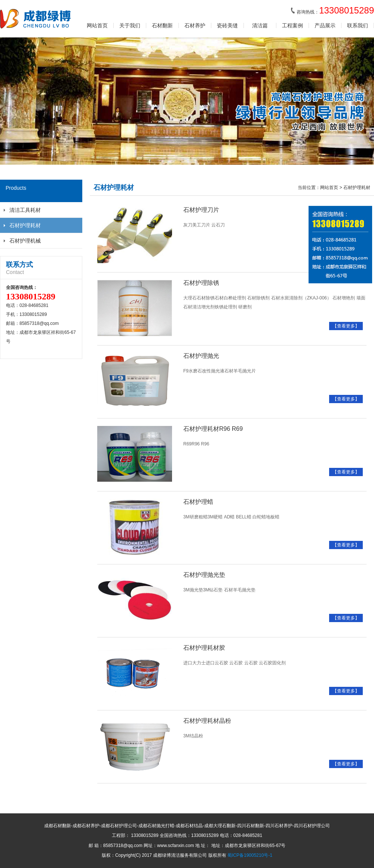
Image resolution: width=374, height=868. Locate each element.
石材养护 (195, 25)
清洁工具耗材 (25, 210)
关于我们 (130, 25)
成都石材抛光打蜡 (156, 826)
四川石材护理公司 (312, 826)
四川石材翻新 (251, 826)
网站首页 (97, 25)
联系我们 (358, 25)
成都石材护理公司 (119, 826)
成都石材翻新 (58, 826)
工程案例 (292, 25)
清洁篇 (260, 25)
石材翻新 (162, 25)
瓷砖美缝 (227, 25)
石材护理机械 (25, 241)
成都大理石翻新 (220, 826)
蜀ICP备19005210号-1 (250, 855)
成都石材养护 (86, 826)
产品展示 (325, 25)
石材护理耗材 (25, 225)
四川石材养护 (279, 826)
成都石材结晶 (189, 826)
